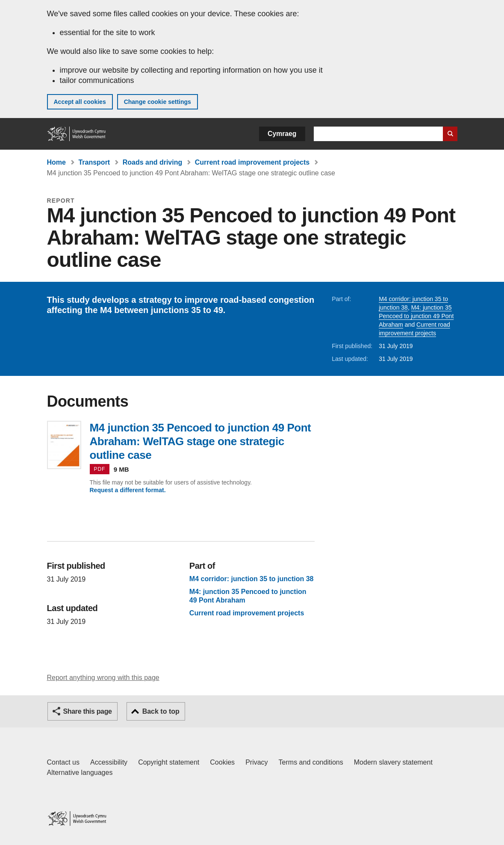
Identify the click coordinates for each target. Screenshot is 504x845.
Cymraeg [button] (282, 134)
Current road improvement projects (252, 162)
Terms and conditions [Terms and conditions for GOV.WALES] (311, 762)
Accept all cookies (80, 102)
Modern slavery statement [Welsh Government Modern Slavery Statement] (393, 762)
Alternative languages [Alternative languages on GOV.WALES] (80, 773)
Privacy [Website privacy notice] (256, 762)
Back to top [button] (161, 711)
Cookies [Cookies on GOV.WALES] (222, 762)
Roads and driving (153, 162)
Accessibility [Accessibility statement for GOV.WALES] (109, 762)
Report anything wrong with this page (103, 678)
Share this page (88, 711)
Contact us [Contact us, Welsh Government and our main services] (63, 762)
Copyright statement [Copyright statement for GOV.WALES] (169, 762)
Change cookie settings (158, 102)
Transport (94, 162)
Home (56, 162)
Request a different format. (128, 490)
